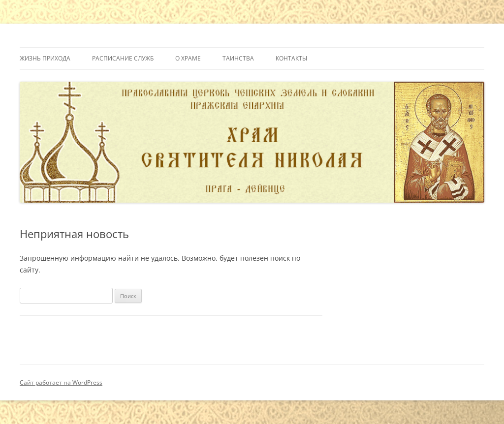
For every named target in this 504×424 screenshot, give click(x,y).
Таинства (238, 58)
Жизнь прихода (45, 58)
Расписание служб (123, 58)
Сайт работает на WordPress (61, 382)
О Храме (188, 58)
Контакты (291, 58)
